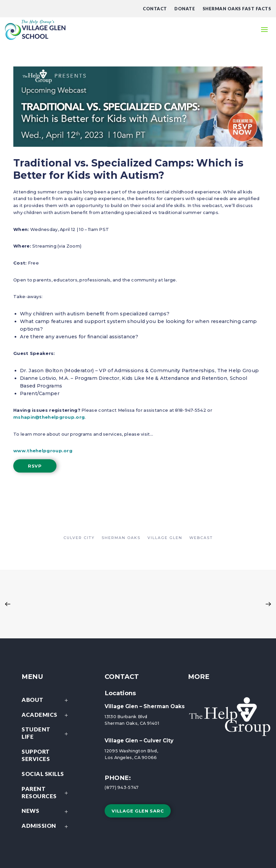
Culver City (79, 538)
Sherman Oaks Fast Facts (237, 9)
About (46, 700)
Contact (155, 9)
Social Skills (43, 774)
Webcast (201, 538)
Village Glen (165, 538)
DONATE (185, 9)
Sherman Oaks (121, 538)
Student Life (46, 734)
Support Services (36, 755)
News (46, 811)
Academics (46, 715)
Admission (46, 826)
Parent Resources (46, 793)
